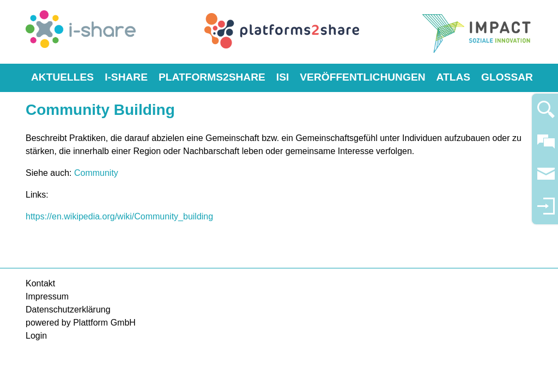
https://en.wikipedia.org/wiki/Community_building (119, 216)
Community (96, 173)
